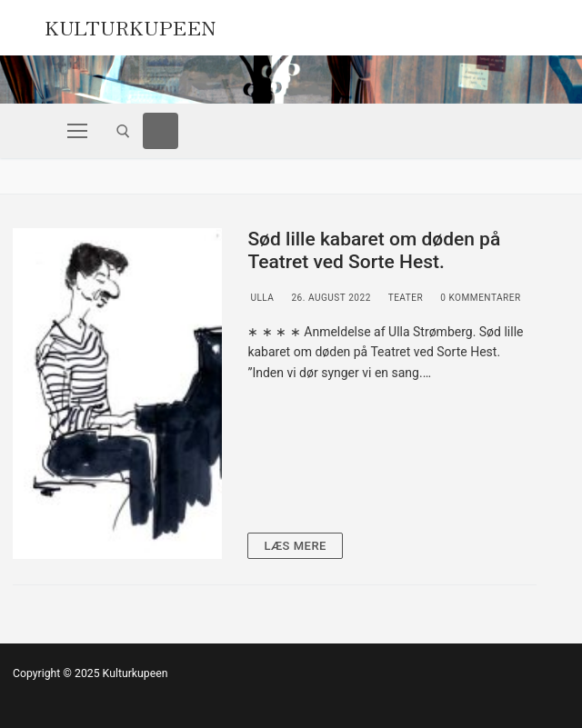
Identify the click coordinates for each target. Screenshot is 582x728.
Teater (404, 298)
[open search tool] (123, 131)
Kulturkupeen (130, 25)
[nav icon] (77, 131)
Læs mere (295, 546)
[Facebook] (161, 131)
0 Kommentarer (479, 298)
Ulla (261, 298)
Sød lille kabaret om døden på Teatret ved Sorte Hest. (374, 251)
